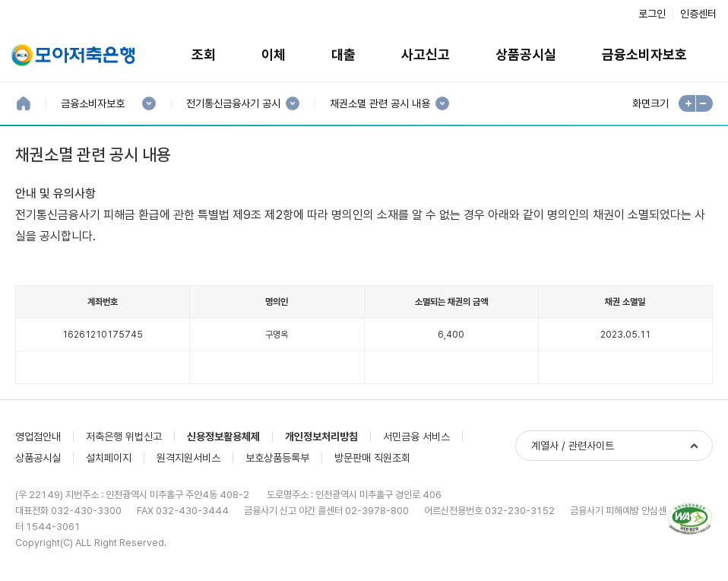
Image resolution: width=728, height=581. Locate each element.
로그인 (652, 14)
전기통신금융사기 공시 (233, 104)
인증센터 (698, 14)
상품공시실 (526, 54)
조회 (204, 54)
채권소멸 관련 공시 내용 (380, 104)
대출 (343, 54)
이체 (274, 54)
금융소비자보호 (644, 54)
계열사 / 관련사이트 (573, 446)
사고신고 (426, 54)
